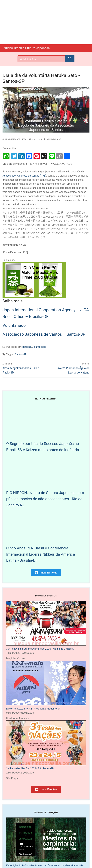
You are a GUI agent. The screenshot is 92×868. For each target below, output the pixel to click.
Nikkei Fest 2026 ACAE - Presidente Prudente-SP (33, 708)
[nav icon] (83, 48)
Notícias (27, 347)
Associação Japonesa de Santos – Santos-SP (44, 334)
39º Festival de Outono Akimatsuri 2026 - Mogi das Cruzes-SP (41, 648)
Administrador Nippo (15, 139)
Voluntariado (53, 139)
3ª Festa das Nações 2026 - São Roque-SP (30, 768)
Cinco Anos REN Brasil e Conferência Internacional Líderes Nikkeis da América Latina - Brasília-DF (41, 554)
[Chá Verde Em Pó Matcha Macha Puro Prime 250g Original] (34, 297)
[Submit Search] (70, 58)
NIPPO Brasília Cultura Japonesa (32, 48)
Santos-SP (21, 354)
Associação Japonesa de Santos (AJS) (24, 175)
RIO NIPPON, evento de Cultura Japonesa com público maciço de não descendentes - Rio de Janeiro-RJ (45, 499)
